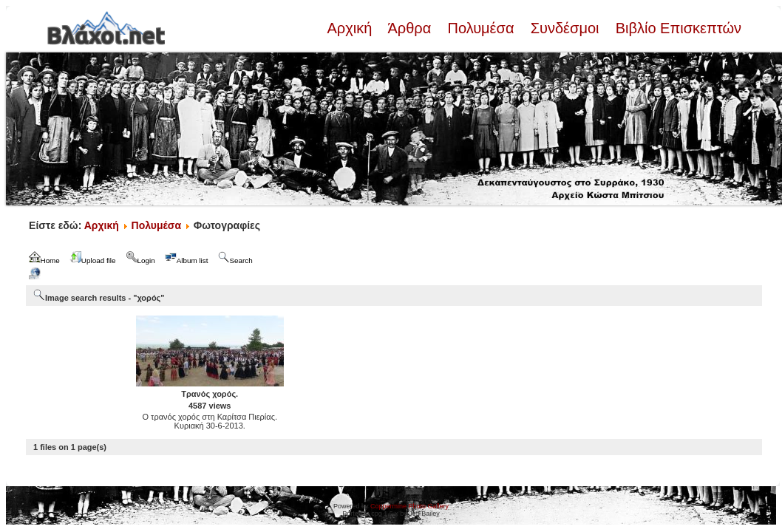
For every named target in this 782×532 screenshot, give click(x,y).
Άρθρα (410, 28)
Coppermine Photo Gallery (409, 506)
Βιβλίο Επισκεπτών (676, 28)
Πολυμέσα (481, 28)
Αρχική (351, 28)
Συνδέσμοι (565, 28)
